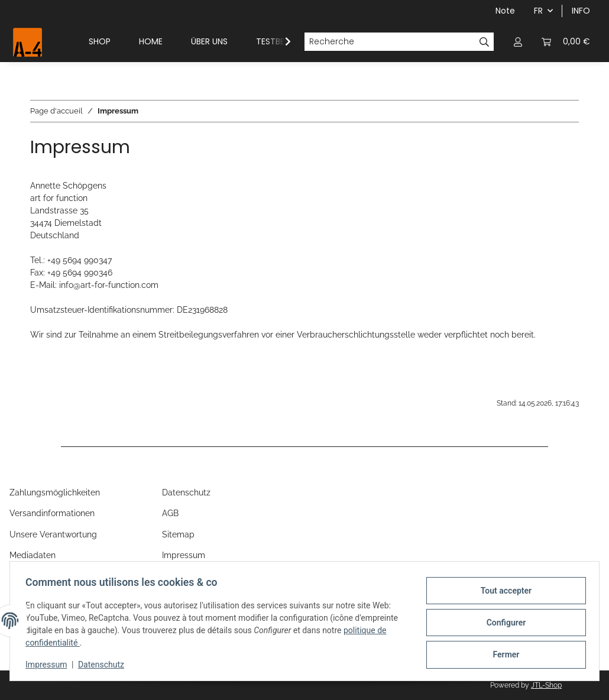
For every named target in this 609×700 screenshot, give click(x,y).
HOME (151, 41)
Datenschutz (105, 665)
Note (505, 11)
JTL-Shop (546, 685)
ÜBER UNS (209, 41)
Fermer (503, 653)
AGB (170, 513)
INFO (581, 11)
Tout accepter (503, 592)
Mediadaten (33, 555)
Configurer (503, 623)
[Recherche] (390, 42)
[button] (518, 42)
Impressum (50, 665)
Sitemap (178, 534)
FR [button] (538, 11)
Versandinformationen (52, 513)
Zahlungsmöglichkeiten (55, 492)
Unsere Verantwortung (53, 534)
